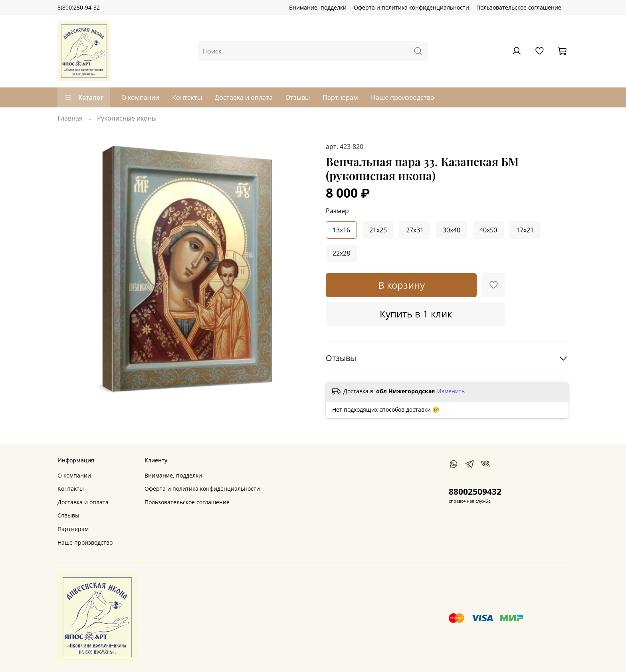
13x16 (341, 230)
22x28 (341, 253)
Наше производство (403, 97)
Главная (70, 118)
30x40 (452, 230)
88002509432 (475, 492)
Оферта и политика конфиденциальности (411, 7)
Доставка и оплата (244, 97)
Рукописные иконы (127, 118)
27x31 (415, 230)
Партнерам (340, 97)
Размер (337, 211)
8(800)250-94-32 (79, 7)
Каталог (84, 97)
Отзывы (298, 97)
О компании (140, 97)
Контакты (187, 97)
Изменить (451, 391)
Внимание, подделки (318, 7)
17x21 (525, 230)
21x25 (378, 230)
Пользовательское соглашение (519, 7)
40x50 (488, 230)
